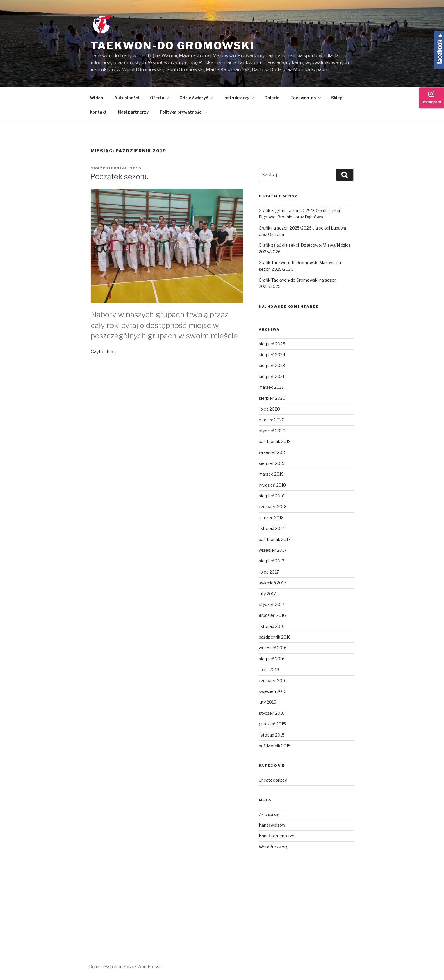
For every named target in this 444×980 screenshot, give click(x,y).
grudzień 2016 (272, 615)
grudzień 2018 (272, 485)
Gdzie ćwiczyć (197, 98)
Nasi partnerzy (133, 112)
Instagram (431, 98)
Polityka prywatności (184, 112)
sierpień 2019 (272, 463)
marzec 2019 (271, 474)
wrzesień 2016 (273, 648)
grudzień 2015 (272, 724)
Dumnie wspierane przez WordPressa (125, 966)
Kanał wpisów (272, 825)
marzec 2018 (271, 518)
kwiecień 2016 (273, 691)
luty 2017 (267, 594)
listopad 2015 (272, 735)
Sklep (337, 98)
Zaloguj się (269, 814)
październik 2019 (275, 441)
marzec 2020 (272, 420)
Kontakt (98, 112)
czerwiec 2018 (273, 507)
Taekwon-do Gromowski (173, 46)
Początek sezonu (120, 177)
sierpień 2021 (272, 376)
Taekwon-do (306, 98)
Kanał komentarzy (276, 836)
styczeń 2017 (272, 604)
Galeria (272, 98)
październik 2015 (275, 746)
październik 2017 (275, 539)
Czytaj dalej (103, 352)
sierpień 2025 (272, 344)
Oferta (160, 98)
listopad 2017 (272, 528)
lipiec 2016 (269, 670)
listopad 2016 (272, 626)
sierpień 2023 (272, 365)
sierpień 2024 (272, 355)
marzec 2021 (271, 387)
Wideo (97, 98)
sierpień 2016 (272, 659)
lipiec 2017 (269, 572)
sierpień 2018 (272, 496)
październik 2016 (275, 637)
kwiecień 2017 (272, 583)
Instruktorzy (239, 98)
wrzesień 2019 (273, 452)
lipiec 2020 (269, 409)
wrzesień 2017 (273, 550)
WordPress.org (274, 847)
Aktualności (127, 98)
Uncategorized (273, 780)
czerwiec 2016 (273, 681)
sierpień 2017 (272, 561)
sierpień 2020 (272, 398)
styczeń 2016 (272, 713)
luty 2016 (268, 702)
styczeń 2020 (272, 431)
